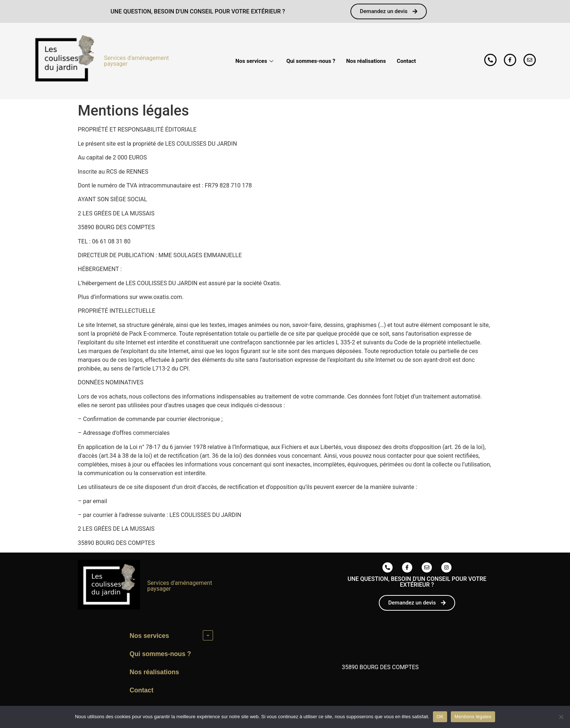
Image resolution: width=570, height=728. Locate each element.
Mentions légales (473, 717)
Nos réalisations (366, 61)
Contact (406, 61)
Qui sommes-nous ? (311, 61)
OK (440, 717)
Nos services (254, 61)
